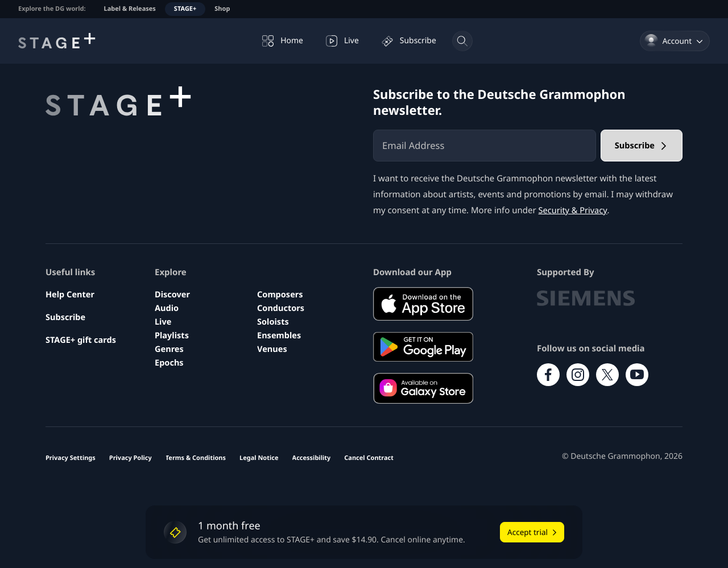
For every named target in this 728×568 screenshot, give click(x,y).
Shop (222, 9)
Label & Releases (130, 9)
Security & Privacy (574, 210)
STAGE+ (185, 9)
